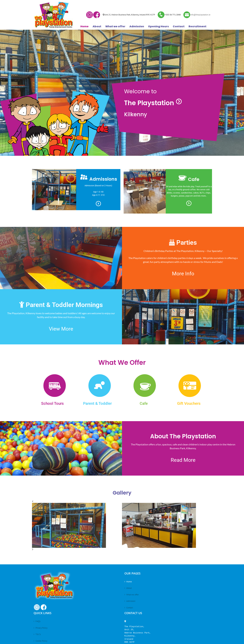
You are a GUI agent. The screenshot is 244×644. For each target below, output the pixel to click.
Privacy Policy (41, 628)
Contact (130, 608)
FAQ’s (38, 621)
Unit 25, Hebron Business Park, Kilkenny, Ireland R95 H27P (130, 15)
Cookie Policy (41, 641)
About (129, 588)
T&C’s (38, 634)
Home (129, 582)
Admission (131, 601)
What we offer (133, 595)
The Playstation (153, 103)
